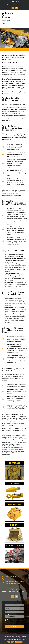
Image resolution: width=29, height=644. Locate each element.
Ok (9, 642)
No (12, 642)
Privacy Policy (8, 623)
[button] (21, 19)
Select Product (9, 615)
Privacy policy (19, 642)
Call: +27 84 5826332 (11, 63)
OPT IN (7, 619)
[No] (27, 639)
